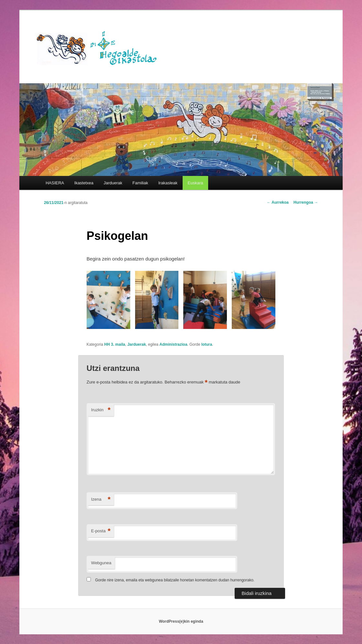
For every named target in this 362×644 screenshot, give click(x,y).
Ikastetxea (84, 183)
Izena (101, 500)
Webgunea (101, 563)
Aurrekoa (278, 202)
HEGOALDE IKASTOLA (99, 47)
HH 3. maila (115, 344)
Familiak (140, 183)
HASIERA (55, 183)
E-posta (101, 531)
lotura (207, 344)
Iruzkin (101, 410)
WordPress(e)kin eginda (181, 621)
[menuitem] (195, 183)
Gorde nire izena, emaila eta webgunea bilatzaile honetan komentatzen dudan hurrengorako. (175, 580)
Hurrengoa (306, 202)
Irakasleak (168, 183)
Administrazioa (173, 344)
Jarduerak (113, 183)
